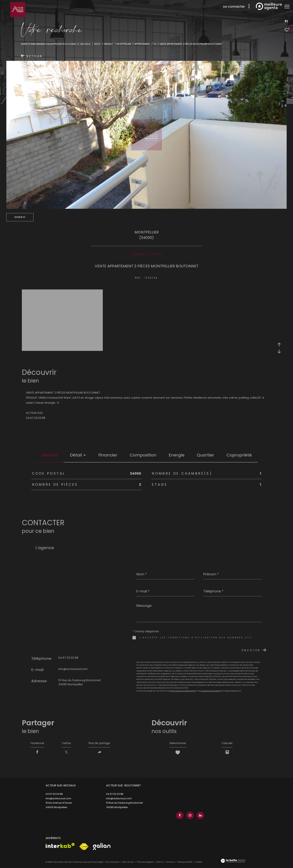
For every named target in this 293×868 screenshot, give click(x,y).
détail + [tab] (78, 455)
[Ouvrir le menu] (287, 7)
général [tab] (49, 455)
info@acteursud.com (73, 669)
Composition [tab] (143, 455)
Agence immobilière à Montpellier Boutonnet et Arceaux (56, 44)
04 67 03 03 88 (68, 658)
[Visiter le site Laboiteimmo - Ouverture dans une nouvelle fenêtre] (233, 862)
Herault (108, 44)
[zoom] (62, 349)
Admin (160, 862)
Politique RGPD (185, 862)
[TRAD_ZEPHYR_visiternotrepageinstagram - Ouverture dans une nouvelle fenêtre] (189, 816)
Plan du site (128, 862)
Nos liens (171, 862)
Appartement (142, 44)
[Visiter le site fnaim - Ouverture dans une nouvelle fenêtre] (84, 847)
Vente (97, 44)
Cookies (199, 863)
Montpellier (124, 44)
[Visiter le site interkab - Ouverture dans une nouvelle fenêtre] (60, 846)
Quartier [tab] (205, 455)
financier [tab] (108, 455)
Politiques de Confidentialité (182, 691)
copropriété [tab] (239, 455)
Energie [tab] (177, 455)
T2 (155, 44)
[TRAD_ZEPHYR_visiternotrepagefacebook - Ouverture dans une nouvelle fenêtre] (179, 816)
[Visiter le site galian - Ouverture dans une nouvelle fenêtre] (102, 847)
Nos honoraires (112, 862)
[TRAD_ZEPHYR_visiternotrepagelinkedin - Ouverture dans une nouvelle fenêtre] (200, 816)
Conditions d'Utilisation (211, 691)
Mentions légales (145, 862)
